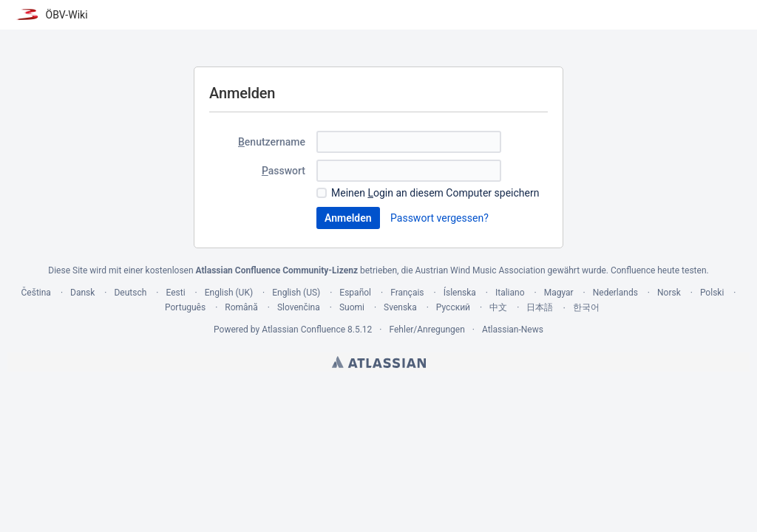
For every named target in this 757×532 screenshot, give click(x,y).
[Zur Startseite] (51, 15)
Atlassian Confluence (303, 330)
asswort (284, 171)
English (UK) (229, 293)
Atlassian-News (513, 330)
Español (355, 293)
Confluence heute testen (659, 270)
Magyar (559, 293)
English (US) (296, 293)
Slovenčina (299, 307)
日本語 (540, 307)
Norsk (669, 293)
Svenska (400, 307)
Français (407, 293)
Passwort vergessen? (439, 218)
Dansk (82, 293)
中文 (498, 307)
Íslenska (460, 293)
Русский (453, 307)
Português (185, 307)
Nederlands (615, 293)
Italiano (510, 293)
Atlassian (379, 362)
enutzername (272, 142)
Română (241, 307)
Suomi (352, 307)
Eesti (175, 293)
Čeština (36, 293)
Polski (712, 293)
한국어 (586, 307)
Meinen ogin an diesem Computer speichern (435, 193)
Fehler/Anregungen (427, 330)
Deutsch (130, 293)
